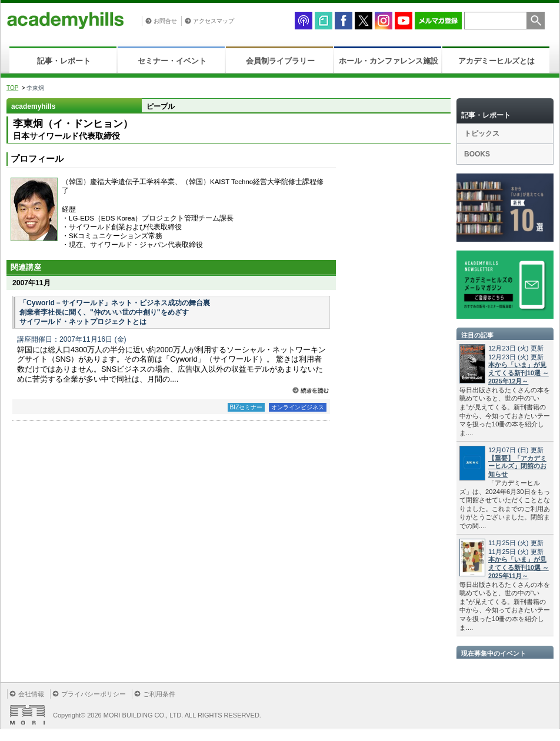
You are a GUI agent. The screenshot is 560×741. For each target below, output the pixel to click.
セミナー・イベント (172, 61)
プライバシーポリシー (94, 694)
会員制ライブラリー (280, 61)
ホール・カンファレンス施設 (389, 61)
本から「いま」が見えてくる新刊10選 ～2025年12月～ (519, 373)
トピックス (482, 133)
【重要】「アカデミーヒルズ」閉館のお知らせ (517, 466)
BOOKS (477, 154)
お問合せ (165, 21)
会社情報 (31, 694)
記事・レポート (64, 61)
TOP (12, 88)
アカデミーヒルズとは (496, 61)
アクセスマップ (214, 21)
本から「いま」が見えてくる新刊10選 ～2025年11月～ (519, 568)
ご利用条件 (159, 694)
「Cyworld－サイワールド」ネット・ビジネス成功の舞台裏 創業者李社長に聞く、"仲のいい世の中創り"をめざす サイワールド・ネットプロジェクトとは (115, 312)
